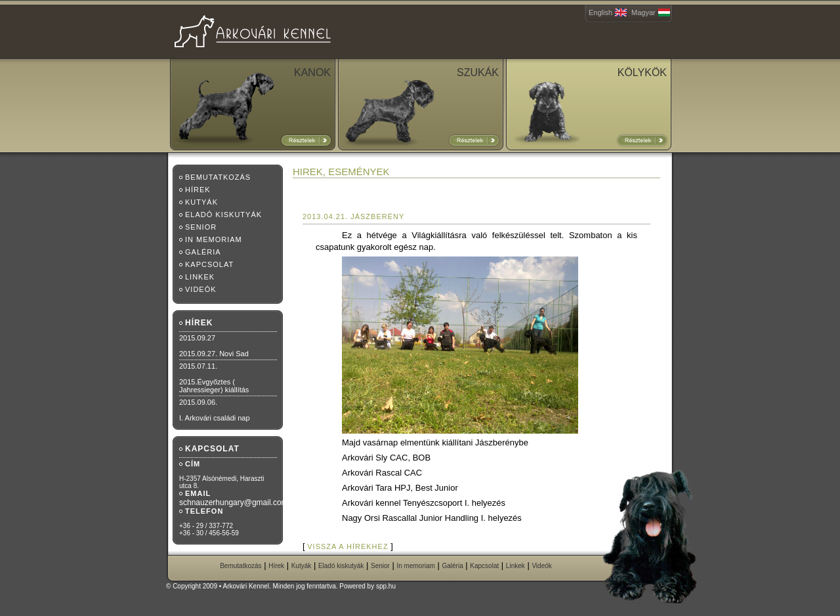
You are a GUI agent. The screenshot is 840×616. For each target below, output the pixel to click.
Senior (201, 227)
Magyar (643, 12)
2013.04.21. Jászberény (353, 216)
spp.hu (386, 586)
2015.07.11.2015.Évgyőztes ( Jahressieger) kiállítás (214, 378)
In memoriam (214, 239)
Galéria (203, 252)
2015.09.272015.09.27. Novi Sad (214, 346)
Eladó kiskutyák (223, 215)
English (600, 12)
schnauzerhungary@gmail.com (234, 503)
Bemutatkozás (218, 177)
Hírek (198, 190)
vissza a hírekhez (347, 546)
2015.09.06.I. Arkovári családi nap (215, 410)
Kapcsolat (209, 264)
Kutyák (201, 202)
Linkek (200, 277)
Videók (201, 289)
